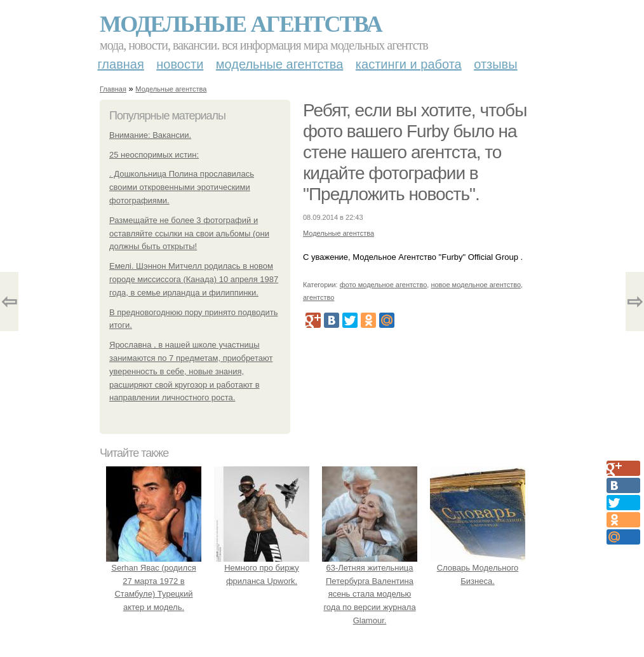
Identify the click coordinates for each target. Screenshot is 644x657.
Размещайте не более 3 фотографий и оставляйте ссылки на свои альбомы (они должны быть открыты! (189, 234)
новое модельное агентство (476, 285)
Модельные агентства (241, 24)
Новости (180, 64)
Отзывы (495, 64)
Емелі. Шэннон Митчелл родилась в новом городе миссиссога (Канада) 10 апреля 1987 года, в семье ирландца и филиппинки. (194, 279)
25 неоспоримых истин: (154, 155)
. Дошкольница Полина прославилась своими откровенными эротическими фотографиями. (182, 187)
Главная (121, 64)
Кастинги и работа (409, 64)
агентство (319, 297)
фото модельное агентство (384, 285)
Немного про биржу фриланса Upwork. (262, 568)
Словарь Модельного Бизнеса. (478, 568)
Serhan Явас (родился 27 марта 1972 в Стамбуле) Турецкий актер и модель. (154, 581)
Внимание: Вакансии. (150, 135)
